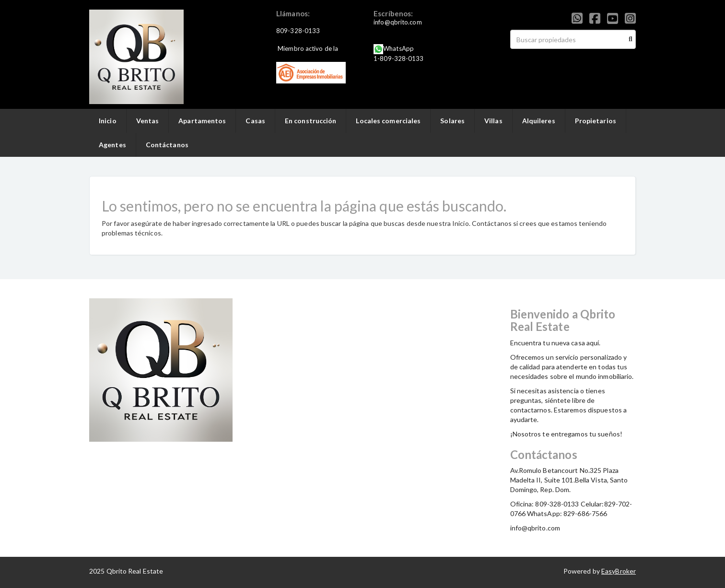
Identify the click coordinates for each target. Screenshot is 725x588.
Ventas (148, 121)
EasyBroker (619, 571)
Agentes (112, 145)
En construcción (311, 121)
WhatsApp (398, 48)
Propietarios (596, 121)
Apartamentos (202, 121)
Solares (452, 121)
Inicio (108, 121)
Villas (493, 121)
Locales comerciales (388, 121)
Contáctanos (167, 145)
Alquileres (539, 121)
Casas (255, 121)
